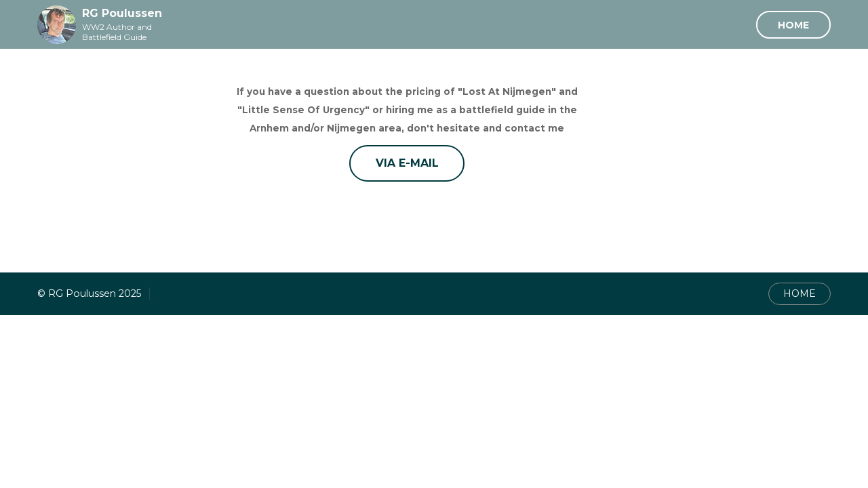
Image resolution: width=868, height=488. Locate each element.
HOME (800, 293)
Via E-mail (407, 163)
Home (793, 25)
